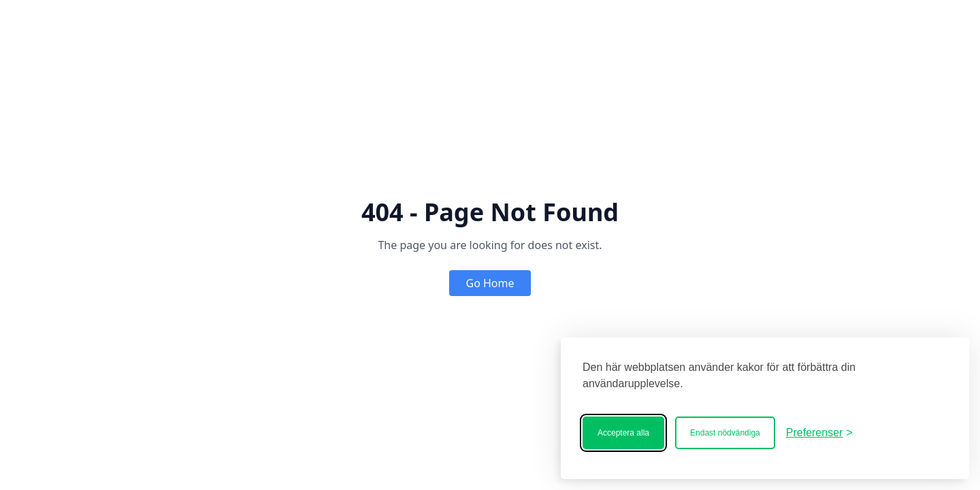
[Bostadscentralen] (905, 433)
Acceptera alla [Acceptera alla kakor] (623, 433)
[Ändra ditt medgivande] (819, 433)
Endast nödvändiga (725, 433)
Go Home (490, 283)
